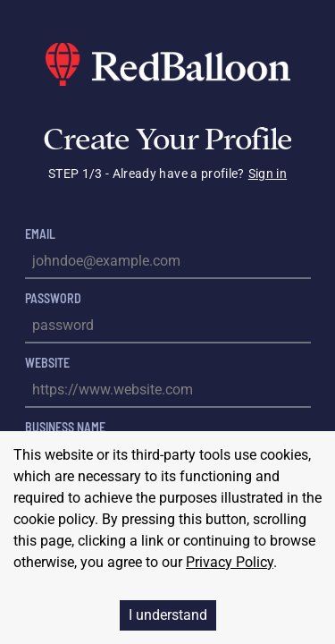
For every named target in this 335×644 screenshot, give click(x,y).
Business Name (65, 427)
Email (40, 234)
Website (47, 363)
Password (53, 298)
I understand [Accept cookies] (168, 615)
